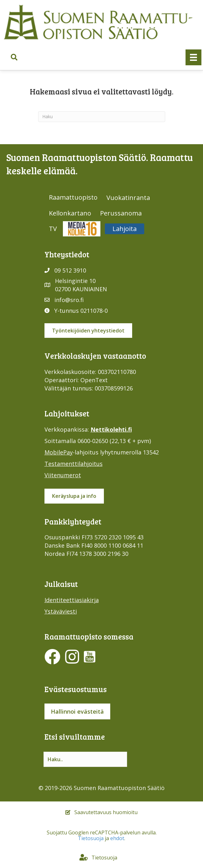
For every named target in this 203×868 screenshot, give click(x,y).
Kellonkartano (70, 213)
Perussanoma (121, 213)
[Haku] (102, 117)
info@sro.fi (69, 300)
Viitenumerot (63, 475)
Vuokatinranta (128, 198)
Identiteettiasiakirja (72, 600)
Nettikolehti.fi (111, 429)
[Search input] (85, 759)
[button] (14, 57)
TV (53, 229)
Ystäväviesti (61, 611)
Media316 (82, 229)
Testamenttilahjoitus (74, 464)
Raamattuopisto (73, 197)
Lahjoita (125, 229)
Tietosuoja (91, 838)
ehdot (117, 838)
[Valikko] (193, 57)
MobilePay (59, 452)
